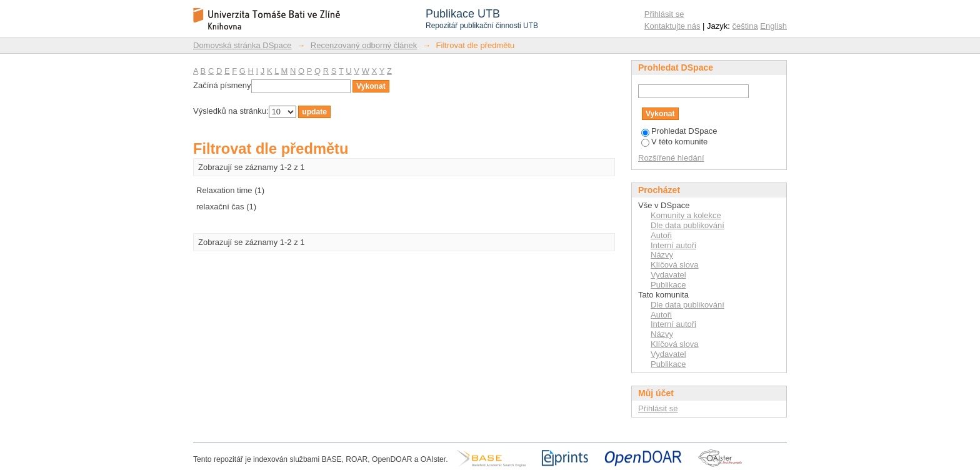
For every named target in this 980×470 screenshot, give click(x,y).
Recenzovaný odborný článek (364, 45)
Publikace (668, 285)
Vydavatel (668, 275)
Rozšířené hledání (671, 158)
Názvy (662, 255)
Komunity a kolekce (686, 215)
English (773, 26)
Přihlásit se (664, 14)
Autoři (661, 235)
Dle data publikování (687, 225)
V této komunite (674, 142)
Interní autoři (673, 245)
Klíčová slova (675, 265)
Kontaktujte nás (672, 26)
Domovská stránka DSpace (242, 45)
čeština (745, 26)
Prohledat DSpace (679, 131)
